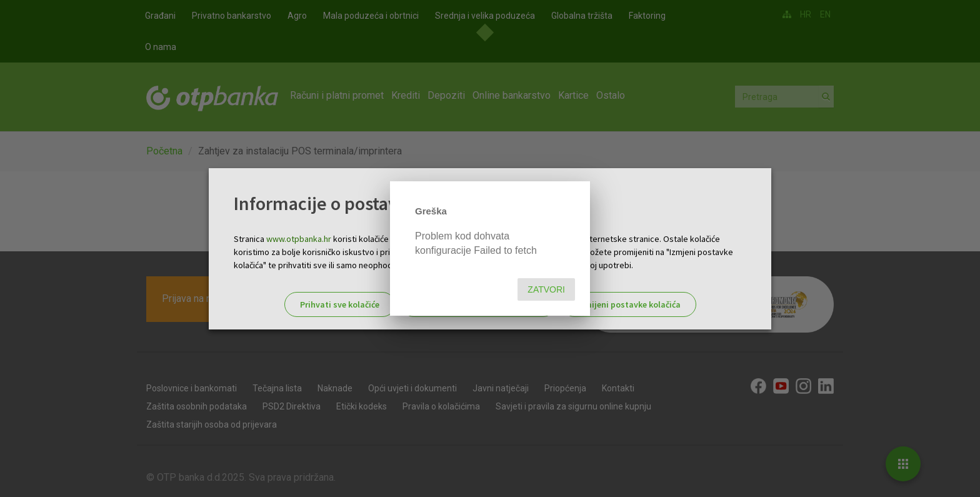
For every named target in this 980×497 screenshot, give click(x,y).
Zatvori (546, 289)
